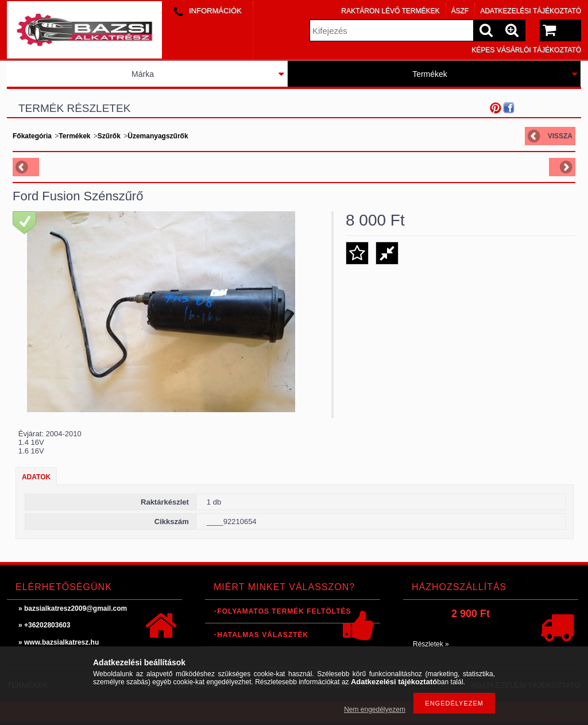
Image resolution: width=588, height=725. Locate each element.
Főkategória (32, 136)
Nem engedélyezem (375, 710)
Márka (143, 74)
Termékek (430, 74)
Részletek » (431, 644)
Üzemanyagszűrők (158, 136)
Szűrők (109, 136)
